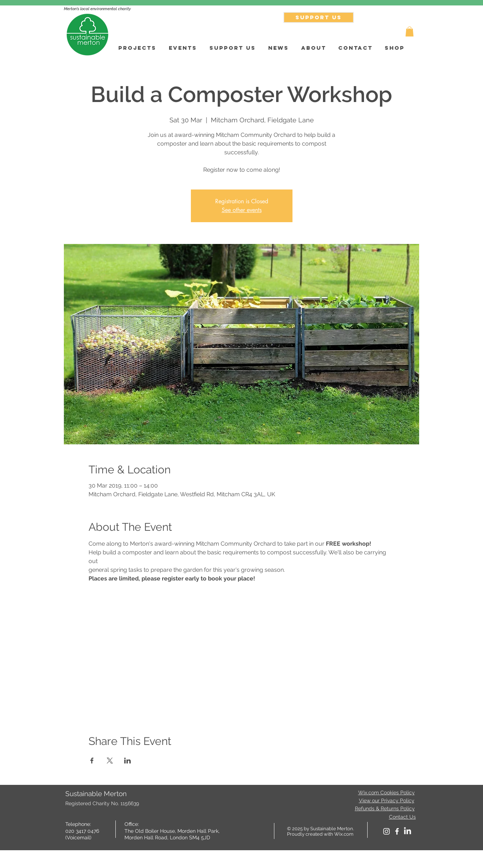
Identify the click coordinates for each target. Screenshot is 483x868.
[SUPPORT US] (319, 17)
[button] (410, 31)
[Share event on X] (110, 761)
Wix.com (344, 834)
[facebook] (397, 831)
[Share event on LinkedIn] (128, 761)
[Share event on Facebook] (92, 761)
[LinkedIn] (408, 831)
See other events (242, 210)
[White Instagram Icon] (386, 831)
